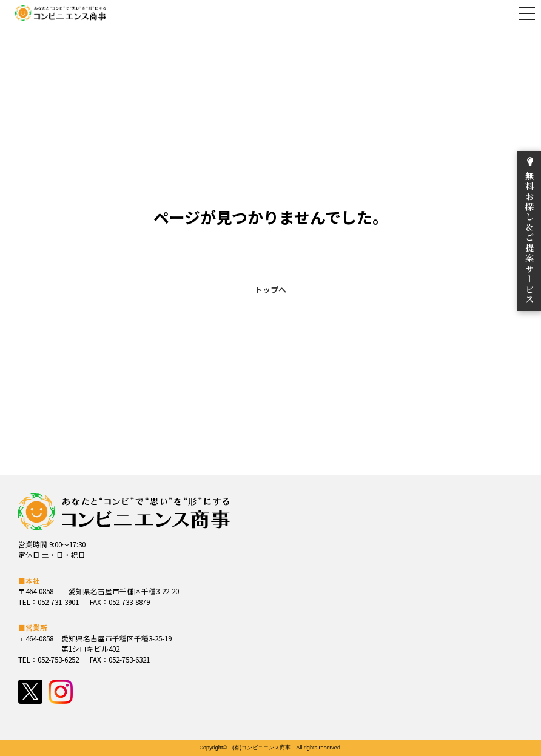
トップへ (270, 289)
